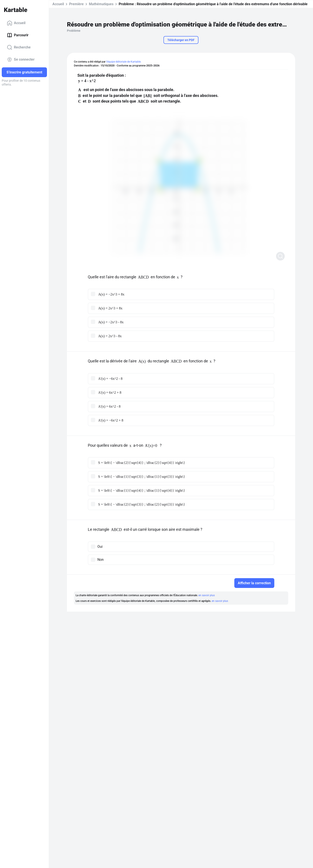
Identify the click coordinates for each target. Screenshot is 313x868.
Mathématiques (101, 4)
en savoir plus (207, 595)
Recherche (19, 47)
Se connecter (21, 60)
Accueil (16, 23)
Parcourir (18, 35)
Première (76, 4)
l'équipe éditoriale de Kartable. (124, 62)
